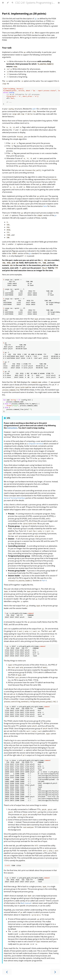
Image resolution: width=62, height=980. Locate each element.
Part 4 (44, 580)
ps (55, 215)
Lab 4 (34, 109)
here (45, 206)
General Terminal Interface (14, 498)
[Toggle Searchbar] (12, 3)
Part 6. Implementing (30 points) (24, 14)
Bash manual (26, 903)
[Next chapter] (55, 972)
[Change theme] (8, 3)
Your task (7, 48)
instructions (12, 428)
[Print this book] (59, 3)
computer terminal (36, 444)
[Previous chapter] (7, 972)
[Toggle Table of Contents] (3, 3)
